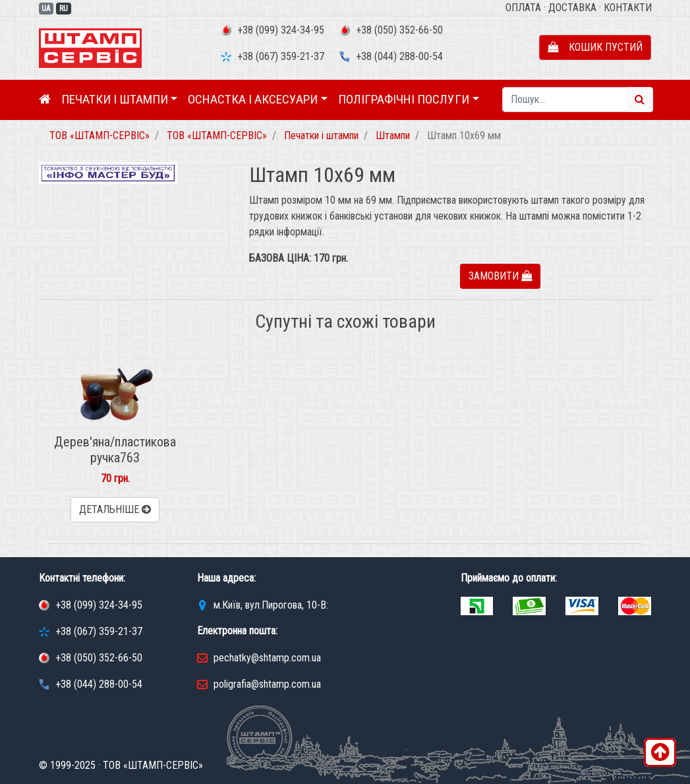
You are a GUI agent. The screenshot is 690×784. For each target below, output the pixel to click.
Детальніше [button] (115, 509)
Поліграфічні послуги (404, 99)
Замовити (500, 276)
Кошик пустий (595, 47)
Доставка (572, 8)
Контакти (628, 8)
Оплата (523, 8)
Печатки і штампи (115, 99)
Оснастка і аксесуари (253, 99)
